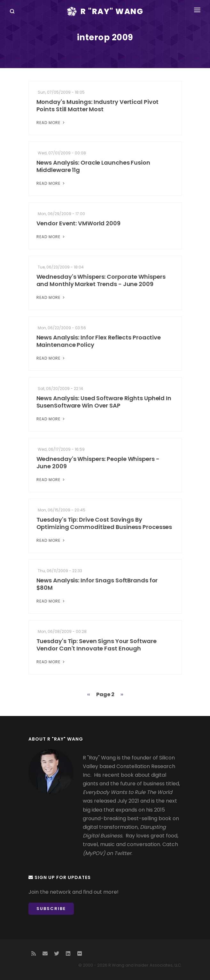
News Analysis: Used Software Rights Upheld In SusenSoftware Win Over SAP (104, 402)
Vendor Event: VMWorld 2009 (78, 223)
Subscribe (51, 909)
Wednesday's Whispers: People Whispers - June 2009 (98, 463)
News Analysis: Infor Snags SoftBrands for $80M (97, 584)
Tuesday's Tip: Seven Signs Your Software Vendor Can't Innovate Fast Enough (97, 645)
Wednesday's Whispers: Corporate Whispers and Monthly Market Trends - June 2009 (101, 280)
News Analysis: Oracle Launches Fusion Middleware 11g (93, 166)
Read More (51, 123)
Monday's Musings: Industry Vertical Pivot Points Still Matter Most (98, 105)
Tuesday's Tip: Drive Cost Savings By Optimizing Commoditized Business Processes (104, 523)
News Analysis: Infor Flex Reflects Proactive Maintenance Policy (99, 341)
